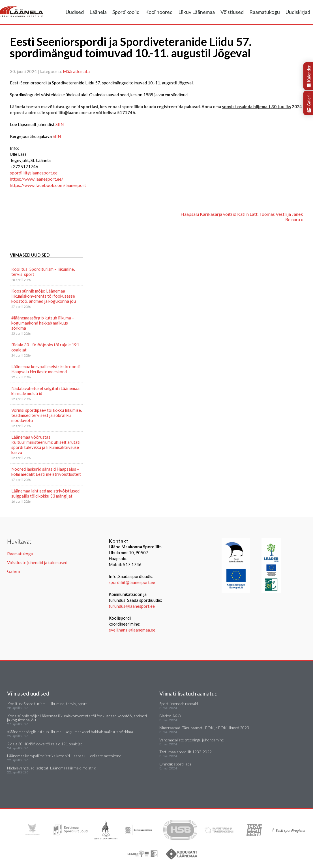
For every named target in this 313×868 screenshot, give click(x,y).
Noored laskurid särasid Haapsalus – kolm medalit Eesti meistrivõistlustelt (46, 472)
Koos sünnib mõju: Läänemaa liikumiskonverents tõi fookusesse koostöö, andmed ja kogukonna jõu (44, 296)
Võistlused (232, 12)
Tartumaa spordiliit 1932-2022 (186, 752)
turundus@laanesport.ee (132, 606)
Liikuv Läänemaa (197, 12)
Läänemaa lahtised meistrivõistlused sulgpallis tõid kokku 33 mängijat (45, 493)
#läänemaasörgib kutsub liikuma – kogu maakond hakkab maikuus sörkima (43, 323)
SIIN (60, 124)
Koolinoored (159, 12)
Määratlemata (76, 71)
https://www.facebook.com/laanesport (48, 185)
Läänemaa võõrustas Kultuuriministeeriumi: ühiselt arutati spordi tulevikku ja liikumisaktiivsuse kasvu (46, 445)
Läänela (98, 12)
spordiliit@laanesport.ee (34, 173)
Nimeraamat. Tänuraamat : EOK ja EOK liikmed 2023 (204, 728)
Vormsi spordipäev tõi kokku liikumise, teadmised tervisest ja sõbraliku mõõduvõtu (47, 415)
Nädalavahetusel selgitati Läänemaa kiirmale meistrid (45, 391)
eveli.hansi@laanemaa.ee (132, 630)
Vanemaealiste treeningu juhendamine (192, 740)
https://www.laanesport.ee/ (37, 179)
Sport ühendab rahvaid (179, 704)
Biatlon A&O (170, 716)
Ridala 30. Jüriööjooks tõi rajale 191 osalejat (45, 347)
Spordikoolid (126, 12)
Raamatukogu (265, 12)
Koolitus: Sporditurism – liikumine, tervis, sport (43, 272)
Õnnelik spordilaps (175, 764)
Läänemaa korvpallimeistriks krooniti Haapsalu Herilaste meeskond (46, 369)
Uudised (75, 12)
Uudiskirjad (298, 12)
